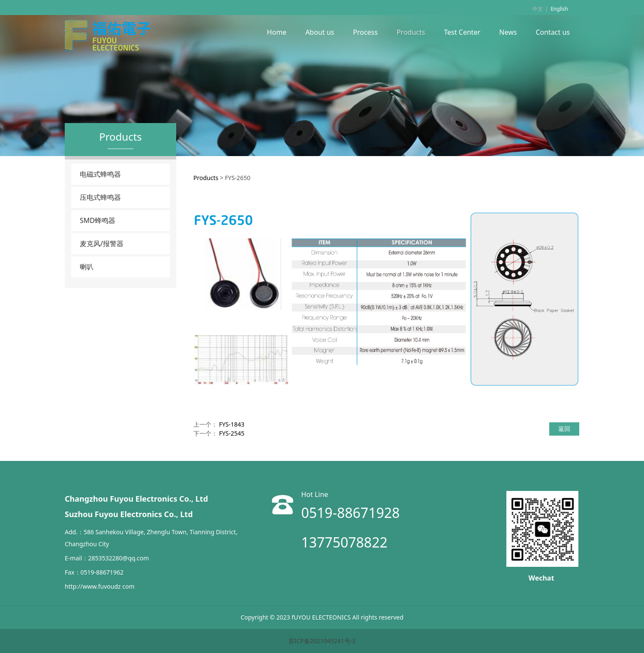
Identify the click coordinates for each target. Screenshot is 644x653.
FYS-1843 (232, 424)
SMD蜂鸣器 (98, 220)
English (559, 9)
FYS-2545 (232, 433)
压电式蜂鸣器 (100, 197)
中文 (538, 9)
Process (365, 32)
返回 (564, 429)
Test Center (462, 32)
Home (277, 32)
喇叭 (87, 267)
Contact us (553, 32)
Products (411, 32)
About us (320, 32)
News (508, 32)
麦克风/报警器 (102, 244)
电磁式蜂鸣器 (100, 174)
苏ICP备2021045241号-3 (322, 641)
